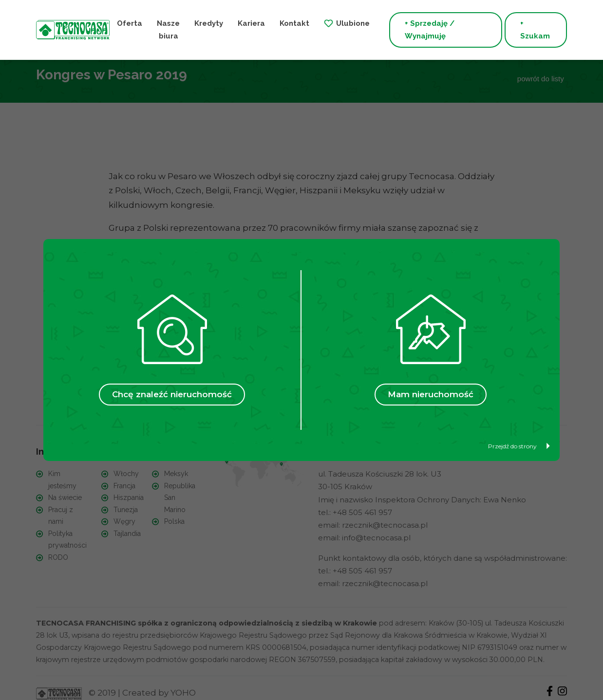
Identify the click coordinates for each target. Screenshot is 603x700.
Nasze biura (168, 30)
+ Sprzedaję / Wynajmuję (430, 30)
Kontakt (294, 23)
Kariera (251, 23)
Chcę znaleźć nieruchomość (172, 394)
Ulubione (353, 23)
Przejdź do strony (519, 446)
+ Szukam (535, 30)
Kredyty (209, 23)
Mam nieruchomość (431, 394)
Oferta (130, 23)
